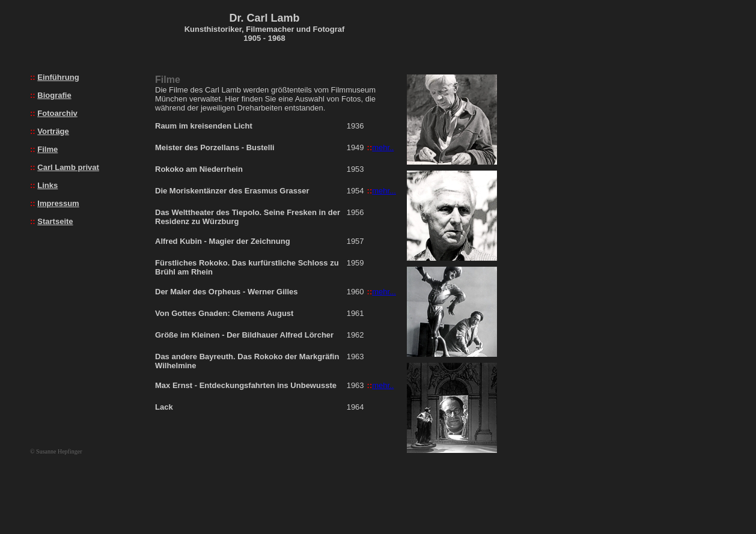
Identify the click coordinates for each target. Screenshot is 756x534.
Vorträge (53, 131)
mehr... (384, 191)
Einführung (58, 77)
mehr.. (383, 147)
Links (47, 185)
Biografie (54, 95)
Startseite (55, 221)
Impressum (58, 203)
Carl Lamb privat (68, 167)
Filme (47, 149)
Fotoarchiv (57, 113)
